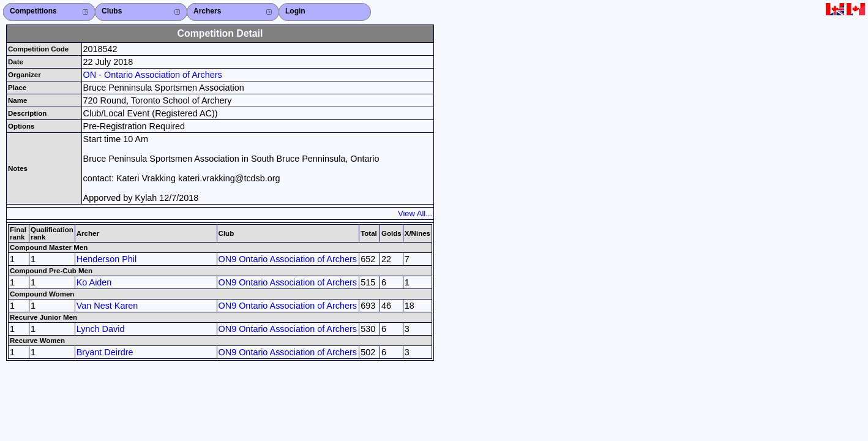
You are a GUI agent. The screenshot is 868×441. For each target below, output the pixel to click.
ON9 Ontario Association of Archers (288, 259)
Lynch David (101, 329)
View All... (415, 213)
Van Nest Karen (107, 306)
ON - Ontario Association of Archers (153, 75)
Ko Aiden (94, 282)
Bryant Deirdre (105, 352)
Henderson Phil (107, 259)
